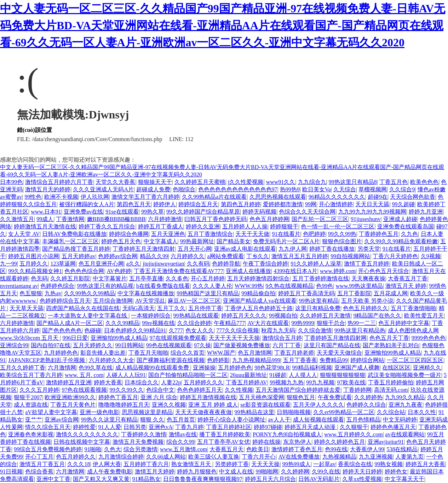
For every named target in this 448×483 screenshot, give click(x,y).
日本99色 (11, 182)
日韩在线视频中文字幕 (82, 442)
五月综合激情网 (113, 301)
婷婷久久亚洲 (203, 226)
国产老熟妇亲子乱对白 (391, 345)
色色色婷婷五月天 (200, 390)
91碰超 (278, 375)
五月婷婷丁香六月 (146, 464)
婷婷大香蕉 (108, 382)
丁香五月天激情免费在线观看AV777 (179, 271)
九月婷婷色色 (61, 353)
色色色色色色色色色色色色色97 (238, 189)
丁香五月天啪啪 (148, 353)
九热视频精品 (339, 457)
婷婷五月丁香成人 (161, 226)
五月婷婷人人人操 (245, 226)
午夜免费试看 (335, 397)
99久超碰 (403, 204)
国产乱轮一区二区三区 (320, 219)
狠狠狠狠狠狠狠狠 (343, 375)
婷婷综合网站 (367, 360)
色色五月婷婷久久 (366, 308)
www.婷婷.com (338, 271)
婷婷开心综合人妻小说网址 (231, 420)
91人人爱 (110, 427)
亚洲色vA (161, 427)
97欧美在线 (351, 382)
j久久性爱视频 (246, 182)
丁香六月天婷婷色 (395, 256)
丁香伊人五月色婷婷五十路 (259, 308)
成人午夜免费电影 (110, 472)
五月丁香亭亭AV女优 (223, 442)
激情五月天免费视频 (138, 442)
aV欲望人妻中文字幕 (51, 412)
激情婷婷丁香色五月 (297, 449)
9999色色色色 (429, 338)
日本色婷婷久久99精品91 (135, 330)
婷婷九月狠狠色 (197, 472)
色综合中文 (160, 390)
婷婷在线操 (266, 442)
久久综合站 (391, 412)
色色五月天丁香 (389, 338)
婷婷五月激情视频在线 (208, 397)
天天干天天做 (252, 234)
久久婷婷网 (295, 472)
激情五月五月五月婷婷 (300, 256)
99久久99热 (342, 234)
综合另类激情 (140, 449)
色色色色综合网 (84, 271)
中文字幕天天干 (404, 479)
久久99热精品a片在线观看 (214, 197)
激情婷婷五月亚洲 (69, 382)
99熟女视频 (389, 464)
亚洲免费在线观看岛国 (406, 226)
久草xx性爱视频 (362, 479)
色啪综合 (184, 189)
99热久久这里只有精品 (109, 420)
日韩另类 (135, 427)
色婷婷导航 (226, 264)
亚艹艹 (34, 420)
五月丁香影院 (354, 293)
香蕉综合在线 (355, 464)
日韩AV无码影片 (319, 479)
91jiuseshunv (366, 219)
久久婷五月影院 (70, 278)
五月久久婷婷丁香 (23, 368)
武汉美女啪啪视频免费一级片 (404, 375)
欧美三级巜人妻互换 (214, 457)
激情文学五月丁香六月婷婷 (145, 197)
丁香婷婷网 (357, 390)
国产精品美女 (234, 241)
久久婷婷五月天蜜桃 (200, 182)
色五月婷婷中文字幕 (404, 323)
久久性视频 (239, 390)
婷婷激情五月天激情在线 (45, 226)
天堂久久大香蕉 (115, 182)
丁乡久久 (258, 256)
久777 (176, 330)
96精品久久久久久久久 (337, 197)
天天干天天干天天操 (234, 338)
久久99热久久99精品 (90, 293)
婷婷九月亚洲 (426, 212)
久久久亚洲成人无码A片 (103, 189)
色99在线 (336, 449)
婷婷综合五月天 (198, 204)
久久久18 (79, 464)
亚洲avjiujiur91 (386, 442)
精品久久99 (154, 256)
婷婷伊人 (165, 204)
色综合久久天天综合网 (307, 212)
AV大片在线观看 (268, 323)
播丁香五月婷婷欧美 (225, 434)
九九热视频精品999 (256, 360)
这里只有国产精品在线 (332, 345)
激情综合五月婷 (282, 338)
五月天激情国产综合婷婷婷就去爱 (298, 390)
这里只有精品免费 (318, 308)
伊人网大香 (107, 464)
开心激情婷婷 (336, 204)
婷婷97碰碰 (268, 427)
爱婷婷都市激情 (283, 204)
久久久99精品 (122, 323)
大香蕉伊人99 (367, 449)
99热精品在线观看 (196, 316)
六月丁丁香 (287, 345)
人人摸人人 (303, 375)
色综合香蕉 (39, 472)
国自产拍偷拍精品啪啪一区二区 (188, 375)
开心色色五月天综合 (384, 271)
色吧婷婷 (314, 234)
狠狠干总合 (331, 323)
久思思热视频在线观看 (278, 197)
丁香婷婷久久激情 (144, 434)
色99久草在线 (96, 368)
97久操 (202, 345)
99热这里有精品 (319, 301)
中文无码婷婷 (400, 420)
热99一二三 (362, 323)
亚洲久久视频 (169, 405)
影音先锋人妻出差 (103, 353)
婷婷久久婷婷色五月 (339, 442)
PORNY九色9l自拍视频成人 (287, 434)
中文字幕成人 (161, 241)
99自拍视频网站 (350, 256)
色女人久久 (200, 330)
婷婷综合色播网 (129, 234)
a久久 (133, 264)
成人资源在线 (31, 405)
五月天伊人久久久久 (318, 405)
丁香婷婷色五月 (379, 234)
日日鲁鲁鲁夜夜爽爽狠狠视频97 (203, 479)
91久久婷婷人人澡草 (316, 264)
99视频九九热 (287, 382)
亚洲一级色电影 (99, 412)
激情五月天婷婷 (155, 472)
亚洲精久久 (427, 368)
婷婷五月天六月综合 (270, 479)
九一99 (8, 264)
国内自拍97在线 (51, 345)
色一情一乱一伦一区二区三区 (338, 226)
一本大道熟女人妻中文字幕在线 (88, 316)
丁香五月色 (394, 182)
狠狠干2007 (28, 397)
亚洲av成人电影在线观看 (245, 249)
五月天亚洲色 (168, 234)
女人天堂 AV (24, 234)
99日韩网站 (130, 345)
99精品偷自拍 (258, 293)
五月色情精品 (363, 420)
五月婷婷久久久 (203, 382)
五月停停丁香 (205, 308)
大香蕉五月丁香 (408, 278)
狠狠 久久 (152, 420)
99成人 (45, 219)
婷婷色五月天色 (121, 241)
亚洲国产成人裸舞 (357, 368)
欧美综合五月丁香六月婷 (31, 375)
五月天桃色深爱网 (262, 397)
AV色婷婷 (119, 271)
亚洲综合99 (14, 345)
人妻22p (171, 382)
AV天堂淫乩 (150, 301)
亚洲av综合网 (61, 420)
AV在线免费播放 (299, 457)
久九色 (409, 234)
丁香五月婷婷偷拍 (391, 382)
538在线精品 (402, 449)
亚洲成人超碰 (400, 219)
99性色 (33, 197)
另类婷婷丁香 (232, 464)
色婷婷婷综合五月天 (65, 301)
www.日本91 (46, 212)
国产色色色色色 (62, 330)
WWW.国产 (221, 353)
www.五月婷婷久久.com (353, 434)
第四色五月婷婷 (241, 204)
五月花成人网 (391, 293)
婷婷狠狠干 (284, 226)
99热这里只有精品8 (353, 182)
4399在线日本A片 (295, 271)
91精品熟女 (147, 479)
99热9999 (303, 323)
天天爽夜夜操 (368, 278)
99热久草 (153, 212)
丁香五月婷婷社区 (229, 427)
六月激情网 (62, 368)
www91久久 (281, 182)
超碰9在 (378, 197)
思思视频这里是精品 (147, 412)
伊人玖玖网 (95, 197)
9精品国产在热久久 (377, 316)
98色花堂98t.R (272, 368)
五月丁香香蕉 (300, 360)
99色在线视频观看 (169, 345)
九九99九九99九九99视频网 (372, 212)
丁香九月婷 (189, 427)
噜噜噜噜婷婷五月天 (124, 405)
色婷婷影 (218, 360)
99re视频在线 (158, 323)
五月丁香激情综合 (210, 234)
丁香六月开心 (259, 457)
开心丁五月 (39, 457)
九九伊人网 (293, 249)
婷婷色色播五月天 (393, 427)
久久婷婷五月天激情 (325, 316)
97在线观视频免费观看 (178, 338)
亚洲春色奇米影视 (31, 434)
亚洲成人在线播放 (248, 271)
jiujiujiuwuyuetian (163, 264)
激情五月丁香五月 (42, 464)
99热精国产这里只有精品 (208, 293)
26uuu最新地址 (248, 375)
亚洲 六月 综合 (159, 397)
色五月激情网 (255, 353)
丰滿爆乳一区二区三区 (70, 241)
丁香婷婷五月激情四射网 (335, 338)
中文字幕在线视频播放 (146, 293)
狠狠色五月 (301, 397)
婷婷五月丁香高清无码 (306, 293)
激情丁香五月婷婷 (367, 264)
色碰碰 (93, 330)
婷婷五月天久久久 (244, 316)
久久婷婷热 (368, 397)
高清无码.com (391, 390)
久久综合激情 (315, 330)
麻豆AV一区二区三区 (194, 301)
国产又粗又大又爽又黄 (101, 479)
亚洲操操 (204, 368)
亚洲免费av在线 (83, 212)
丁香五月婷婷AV (246, 382)
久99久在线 (326, 472)
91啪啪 (93, 449)
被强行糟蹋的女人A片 (87, 204)
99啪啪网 (267, 472)
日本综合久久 (142, 382)
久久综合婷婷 (194, 323)
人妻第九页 (409, 457)
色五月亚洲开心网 (101, 264)
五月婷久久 (34, 264)
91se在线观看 (122, 212)
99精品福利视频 (312, 368)
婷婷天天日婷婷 (362, 472)
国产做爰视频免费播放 (242, 345)
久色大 (113, 449)
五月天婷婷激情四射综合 (258, 278)
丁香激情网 (70, 219)
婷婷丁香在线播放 (332, 249)
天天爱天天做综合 (339, 353)
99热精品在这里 (254, 412)
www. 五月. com (84, 375)
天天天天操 (265, 464)
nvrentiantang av (19, 286)
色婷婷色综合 (57, 286)
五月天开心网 (195, 249)
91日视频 (11, 472)
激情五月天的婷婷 (48, 189)
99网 (311, 204)
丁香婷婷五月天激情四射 (144, 249)
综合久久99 (180, 442)
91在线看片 (286, 234)
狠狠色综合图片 (342, 241)
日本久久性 (422, 412)
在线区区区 (396, 368)
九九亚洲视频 (376, 457)
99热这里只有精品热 (360, 330)
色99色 (324, 286)
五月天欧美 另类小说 (367, 301)
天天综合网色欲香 (413, 197)
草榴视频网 (373, 189)
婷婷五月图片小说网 (34, 256)
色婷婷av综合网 (118, 256)
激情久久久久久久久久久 (87, 434)
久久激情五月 (17, 219)
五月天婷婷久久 (93, 345)
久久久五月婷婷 (39, 390)
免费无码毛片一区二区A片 (286, 241)
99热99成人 (297, 464)
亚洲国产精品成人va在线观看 (260, 301)
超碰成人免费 (153, 189)
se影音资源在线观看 (265, 405)
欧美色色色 (424, 182)
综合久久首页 (188, 353)
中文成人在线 (236, 472)
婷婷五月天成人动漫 (311, 427)
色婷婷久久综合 (366, 405)
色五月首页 (181, 420)
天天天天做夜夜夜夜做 (203, 412)
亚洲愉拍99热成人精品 (119, 338)
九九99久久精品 (405, 397)
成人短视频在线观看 (318, 420)
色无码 (39, 278)
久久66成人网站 (166, 457)
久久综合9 (402, 189)
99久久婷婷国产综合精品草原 (203, 212)
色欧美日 (258, 449)
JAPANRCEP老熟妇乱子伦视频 (47, 360)
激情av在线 (183, 434)
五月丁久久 (171, 308)
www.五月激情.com (183, 449)
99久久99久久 (127, 390)
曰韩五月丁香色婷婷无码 (216, 219)
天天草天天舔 (27, 308)
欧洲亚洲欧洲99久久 (70, 397)
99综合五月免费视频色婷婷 (48, 449)
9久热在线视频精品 (289, 286)
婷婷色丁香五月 (118, 397)
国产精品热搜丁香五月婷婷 (76, 249)
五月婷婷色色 (235, 368)
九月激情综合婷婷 (121, 457)
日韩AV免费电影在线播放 (74, 234)
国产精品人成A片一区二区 (70, 323)
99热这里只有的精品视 (105, 286)
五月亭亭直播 (146, 278)
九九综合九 (312, 182)
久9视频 (431, 256)
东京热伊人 (297, 442)
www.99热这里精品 (360, 286)
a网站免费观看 (225, 256)
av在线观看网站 (405, 434)
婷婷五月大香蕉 (425, 464)
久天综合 (345, 189)
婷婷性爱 (84, 427)
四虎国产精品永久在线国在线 (83, 308)
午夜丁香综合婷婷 (265, 264)
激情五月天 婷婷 (406, 286)
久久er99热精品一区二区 (344, 412)
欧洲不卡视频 (61, 197)
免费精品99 (334, 360)
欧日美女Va (317, 189)
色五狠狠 (31, 293)
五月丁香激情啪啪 (413, 308)
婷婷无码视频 (259, 212)
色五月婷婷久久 (76, 457)
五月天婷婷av (78, 256)
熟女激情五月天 (192, 464)
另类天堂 (369, 249)
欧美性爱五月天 (424, 316)
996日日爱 (75, 338)
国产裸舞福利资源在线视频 (171, 360)
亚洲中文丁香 (53, 479)
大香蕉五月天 (226, 449)
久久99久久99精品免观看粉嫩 (401, 241)
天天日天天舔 (372, 204)
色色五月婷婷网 (269, 219)
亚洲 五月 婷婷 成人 (213, 405)
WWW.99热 (249, 286)
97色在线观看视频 (84, 390)
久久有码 (198, 264)
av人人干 (279, 420)
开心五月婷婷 (208, 278)
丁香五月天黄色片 (73, 405)
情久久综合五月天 (48, 427)
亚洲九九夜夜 (406, 405)
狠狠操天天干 (155, 182)
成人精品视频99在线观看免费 (153, 368)
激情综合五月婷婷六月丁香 (59, 182)
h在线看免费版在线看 (163, 286)
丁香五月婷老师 (294, 353)
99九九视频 (320, 382)
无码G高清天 (139, 308)
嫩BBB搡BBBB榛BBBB (116, 219)
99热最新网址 (197, 241)
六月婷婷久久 (188, 256)
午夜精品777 (229, 323)
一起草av (324, 464)
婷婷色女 (396, 472)
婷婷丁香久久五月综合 (107, 226)
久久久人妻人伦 (212, 286)
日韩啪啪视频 (294, 412)
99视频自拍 (283, 316)
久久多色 (177, 278)
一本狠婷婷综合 (151, 316)
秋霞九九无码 (278, 330)
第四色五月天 (134, 204)
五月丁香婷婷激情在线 (321, 278)
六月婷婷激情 (165, 219)
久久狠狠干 (354, 427)
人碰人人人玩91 (126, 375)
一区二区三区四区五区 (415, 360)
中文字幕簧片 (110, 278)
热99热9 (290, 189)
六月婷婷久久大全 (111, 360)
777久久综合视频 (237, 330)
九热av (53, 293)
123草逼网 (63, 264)
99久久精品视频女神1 (35, 271)
